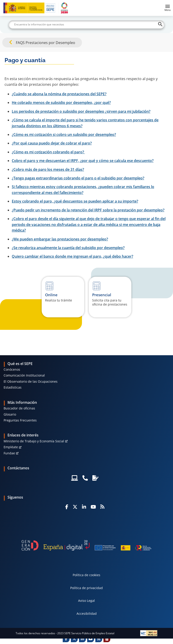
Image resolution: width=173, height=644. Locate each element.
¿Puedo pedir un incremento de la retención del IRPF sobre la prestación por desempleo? (88, 210)
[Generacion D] (86, 545)
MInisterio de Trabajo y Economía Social (34, 441)
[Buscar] (86, 24)
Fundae (9, 453)
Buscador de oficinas (19, 408)
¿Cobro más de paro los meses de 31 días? (48, 169)
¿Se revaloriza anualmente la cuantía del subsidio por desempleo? (68, 248)
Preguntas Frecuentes (20, 420)
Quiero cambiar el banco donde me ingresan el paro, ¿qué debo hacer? (72, 256)
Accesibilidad (87, 613)
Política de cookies (86, 575)
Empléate (11, 447)
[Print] (107, 639)
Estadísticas (13, 387)
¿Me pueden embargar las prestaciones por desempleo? (60, 239)
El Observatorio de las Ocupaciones (31, 381)
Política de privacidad (86, 588)
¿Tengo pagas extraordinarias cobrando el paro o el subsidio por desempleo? (78, 178)
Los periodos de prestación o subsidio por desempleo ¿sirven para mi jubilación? (81, 111)
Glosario (10, 414)
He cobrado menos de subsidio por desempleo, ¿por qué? (61, 103)
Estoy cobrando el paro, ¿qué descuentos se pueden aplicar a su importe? (75, 201)
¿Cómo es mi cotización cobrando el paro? (48, 152)
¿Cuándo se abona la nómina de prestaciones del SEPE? (59, 94)
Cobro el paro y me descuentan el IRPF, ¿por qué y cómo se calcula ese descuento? (83, 161)
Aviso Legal (86, 601)
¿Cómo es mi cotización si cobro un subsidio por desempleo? (64, 135)
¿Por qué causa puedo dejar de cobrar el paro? (52, 143)
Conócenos (12, 369)
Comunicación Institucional (24, 375)
